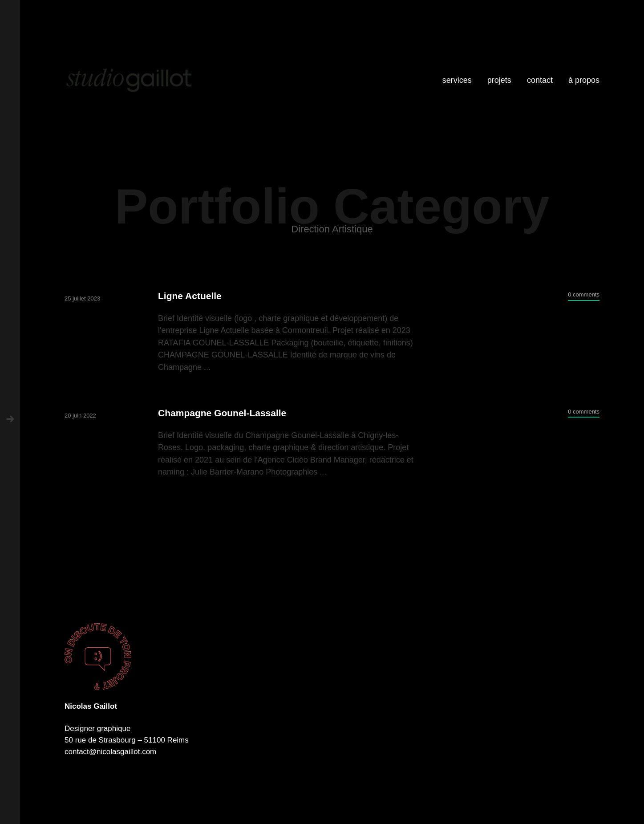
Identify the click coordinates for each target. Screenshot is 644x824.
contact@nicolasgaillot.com (110, 752)
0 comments (584, 294)
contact (540, 80)
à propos (584, 80)
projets (499, 80)
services (457, 80)
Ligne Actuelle (190, 296)
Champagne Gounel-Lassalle (222, 413)
